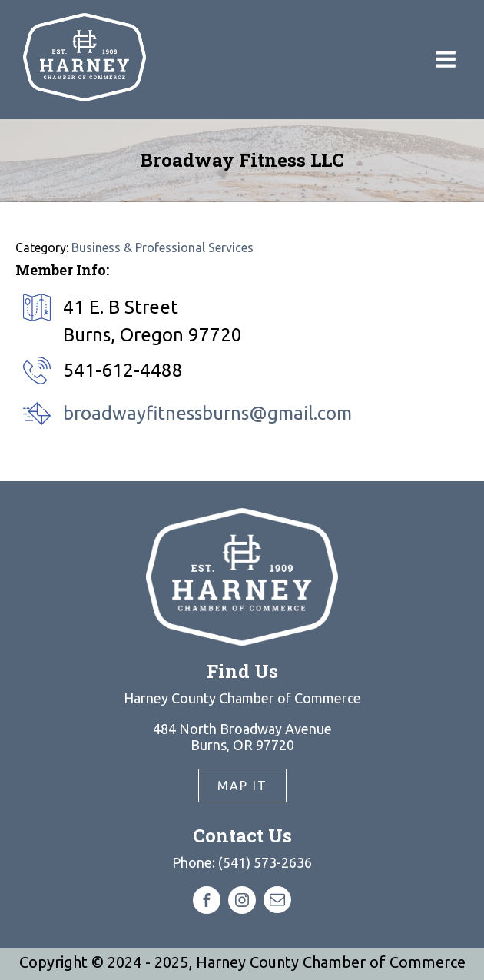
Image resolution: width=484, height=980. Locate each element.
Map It (242, 786)
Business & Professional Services (162, 247)
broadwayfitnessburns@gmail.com (207, 413)
